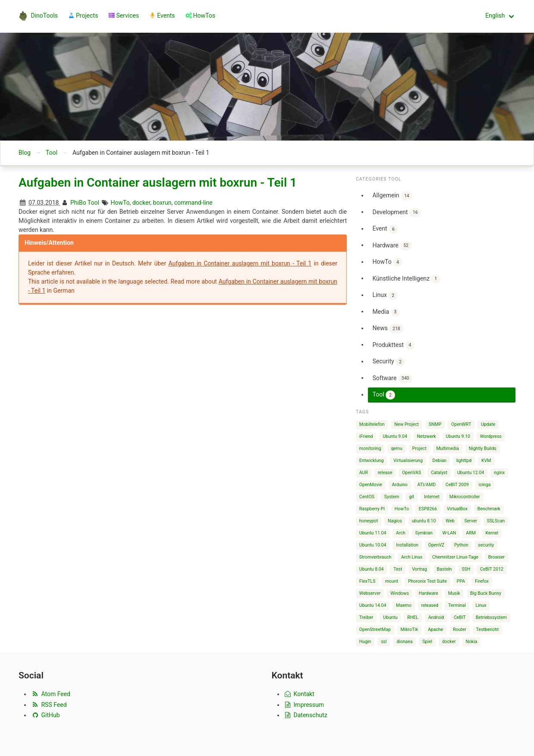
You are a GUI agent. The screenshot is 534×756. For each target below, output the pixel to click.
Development (397, 213)
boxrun (162, 203)
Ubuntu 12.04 (471, 473)
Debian (440, 461)
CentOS (367, 497)
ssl (384, 642)
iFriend (366, 436)
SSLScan (496, 521)
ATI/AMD (427, 485)
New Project (407, 424)
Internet (432, 497)
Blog (25, 153)
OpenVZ (436, 545)
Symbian (424, 533)
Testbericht (487, 629)
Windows (400, 593)
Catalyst (439, 473)
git (411, 497)
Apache (435, 629)
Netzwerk (427, 436)
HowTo (120, 203)
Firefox (482, 581)
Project (419, 448)
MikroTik (410, 629)
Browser (496, 557)
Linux (385, 295)
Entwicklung (372, 461)
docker (141, 203)
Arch (401, 533)
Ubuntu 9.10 (458, 436)
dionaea (404, 642)
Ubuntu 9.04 (395, 436)
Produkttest (393, 345)
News (388, 329)
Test (398, 569)
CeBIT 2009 (457, 485)
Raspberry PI (372, 509)
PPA (461, 581)
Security (388, 362)
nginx (499, 473)
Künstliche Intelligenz (406, 279)
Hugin (365, 642)
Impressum (304, 705)
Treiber (366, 617)
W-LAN (449, 533)
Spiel (427, 642)
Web (450, 521)
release (385, 473)
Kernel (492, 533)
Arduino (399, 485)
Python (461, 545)
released (430, 605)
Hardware (392, 246)
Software (392, 379)
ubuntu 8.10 (424, 521)
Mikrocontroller (465, 497)
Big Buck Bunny (486, 593)
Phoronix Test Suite (427, 581)
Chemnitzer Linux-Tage (455, 557)
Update (488, 424)
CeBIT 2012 (492, 569)
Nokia (471, 642)
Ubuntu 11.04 (373, 533)
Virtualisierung (408, 461)
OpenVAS (411, 473)
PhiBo (78, 203)
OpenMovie (371, 485)
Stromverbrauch (375, 557)
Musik (454, 593)
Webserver (370, 593)
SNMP (435, 424)
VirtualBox (457, 509)
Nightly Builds (483, 448)
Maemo (404, 605)
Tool (52, 153)
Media (386, 312)
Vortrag (419, 569)
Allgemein (392, 196)
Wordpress (491, 436)
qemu (397, 448)
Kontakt (299, 694)
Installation (407, 545)
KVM (486, 461)
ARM (471, 533)
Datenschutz (306, 715)
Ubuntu (390, 617)
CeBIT (460, 617)
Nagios (395, 521)
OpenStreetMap (375, 629)
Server (471, 521)
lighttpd (464, 461)
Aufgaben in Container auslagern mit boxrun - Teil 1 (158, 183)
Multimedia (447, 448)
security (486, 545)
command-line (193, 203)
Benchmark (489, 509)
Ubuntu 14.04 (373, 605)
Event (385, 229)
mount (392, 581)
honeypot (369, 521)
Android (436, 617)
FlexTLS (367, 581)
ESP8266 (428, 509)
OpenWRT (461, 424)
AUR (364, 473)
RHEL (413, 617)
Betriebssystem (492, 617)
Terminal (457, 605)
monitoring (370, 448)
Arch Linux (412, 557)
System (392, 497)
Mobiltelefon (372, 424)
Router (460, 629)
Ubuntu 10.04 (373, 545)
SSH (466, 569)
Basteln (444, 569)
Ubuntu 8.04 (372, 569)
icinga (485, 485)
